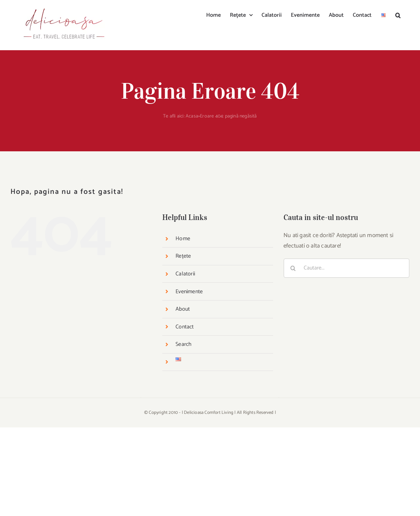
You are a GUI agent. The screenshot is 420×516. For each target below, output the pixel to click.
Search (184, 344)
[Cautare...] (347, 268)
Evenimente (189, 292)
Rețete (183, 256)
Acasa (192, 116)
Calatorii (185, 274)
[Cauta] (293, 268)
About (183, 309)
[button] (398, 15)
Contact (185, 327)
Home (183, 239)
